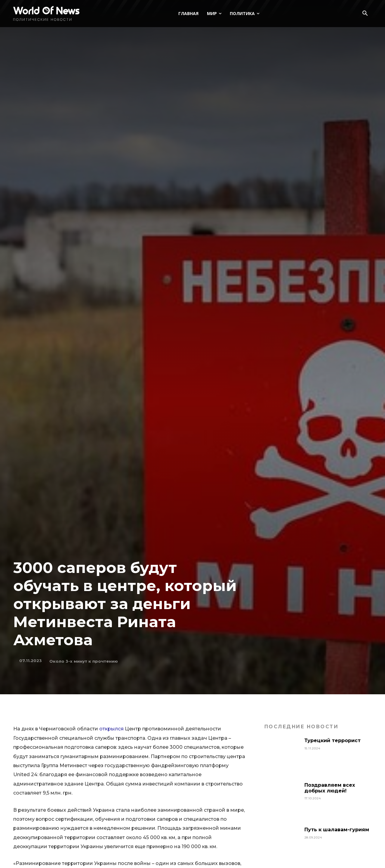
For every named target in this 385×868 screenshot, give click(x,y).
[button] (365, 14)
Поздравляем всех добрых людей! (330, 788)
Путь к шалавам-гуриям (337, 830)
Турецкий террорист (333, 740)
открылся (111, 729)
